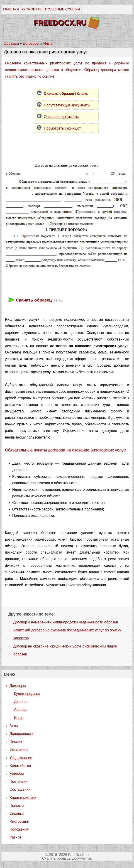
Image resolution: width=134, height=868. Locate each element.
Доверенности (22, 734)
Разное (16, 837)
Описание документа (61, 117)
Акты (14, 726)
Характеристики (23, 798)
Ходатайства (20, 766)
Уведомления (21, 758)
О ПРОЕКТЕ (32, 9)
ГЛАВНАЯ (11, 9)
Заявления (19, 749)
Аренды (21, 710)
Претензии (18, 781)
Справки (17, 813)
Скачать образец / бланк (66, 94)
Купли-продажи (27, 694)
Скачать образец (34, 300)
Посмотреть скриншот (62, 128)
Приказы (17, 805)
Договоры (18, 686)
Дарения (21, 702)
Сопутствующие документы (67, 105)
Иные (19, 718)
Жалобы (17, 774)
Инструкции (19, 821)
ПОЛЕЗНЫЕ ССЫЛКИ (62, 9)
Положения (19, 829)
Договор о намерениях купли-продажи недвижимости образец (66, 622)
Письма (16, 742)
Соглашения (20, 789)
